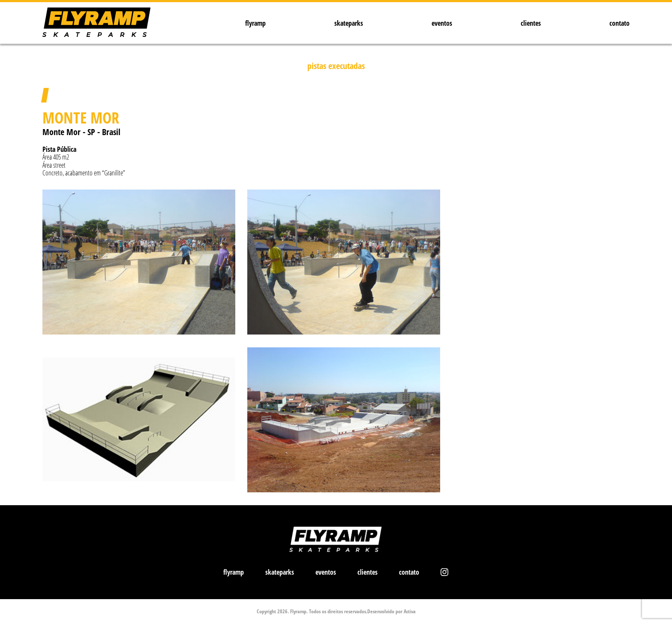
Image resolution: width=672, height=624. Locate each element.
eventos (442, 23)
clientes (531, 23)
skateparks (349, 23)
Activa (410, 611)
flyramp (255, 23)
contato (619, 23)
